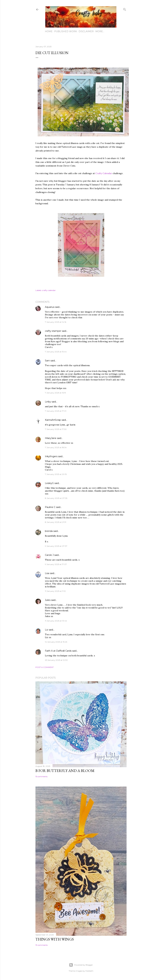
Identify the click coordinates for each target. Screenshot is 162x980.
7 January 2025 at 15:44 (56, 352)
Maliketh (89, 971)
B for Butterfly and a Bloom (65, 771)
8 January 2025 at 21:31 (56, 522)
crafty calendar (49, 290)
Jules (48, 600)
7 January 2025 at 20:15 (56, 474)
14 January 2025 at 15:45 (56, 642)
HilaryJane (51, 438)
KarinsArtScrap (53, 420)
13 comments (42, 945)
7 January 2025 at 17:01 (56, 411)
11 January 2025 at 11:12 (55, 591)
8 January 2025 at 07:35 (56, 498)
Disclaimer (86, 31)
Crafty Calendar (104, 173)
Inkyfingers (51, 456)
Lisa (47, 573)
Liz (47, 630)
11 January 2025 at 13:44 (56, 621)
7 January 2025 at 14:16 (56, 322)
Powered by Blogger (81, 965)
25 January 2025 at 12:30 (56, 660)
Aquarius (50, 307)
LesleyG (49, 483)
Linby (48, 402)
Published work (66, 31)
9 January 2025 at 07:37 (56, 546)
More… (100, 31)
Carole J (49, 555)
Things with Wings (55, 939)
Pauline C (50, 507)
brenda (49, 531)
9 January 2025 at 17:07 (56, 564)
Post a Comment (45, 667)
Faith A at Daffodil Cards (58, 651)
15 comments (41, 776)
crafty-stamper (53, 331)
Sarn (47, 361)
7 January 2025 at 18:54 (56, 447)
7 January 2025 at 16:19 (55, 393)
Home (49, 31)
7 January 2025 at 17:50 (56, 429)
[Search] (125, 9)
